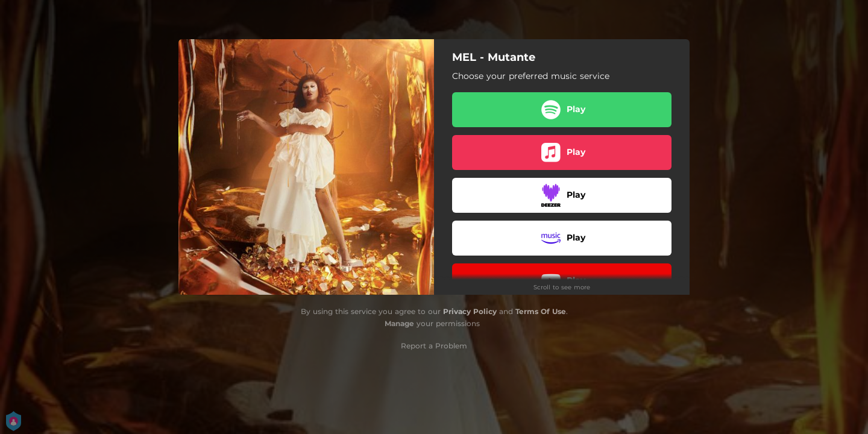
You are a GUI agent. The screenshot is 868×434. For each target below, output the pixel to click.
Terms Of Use (541, 311)
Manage (399, 323)
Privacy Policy (470, 311)
